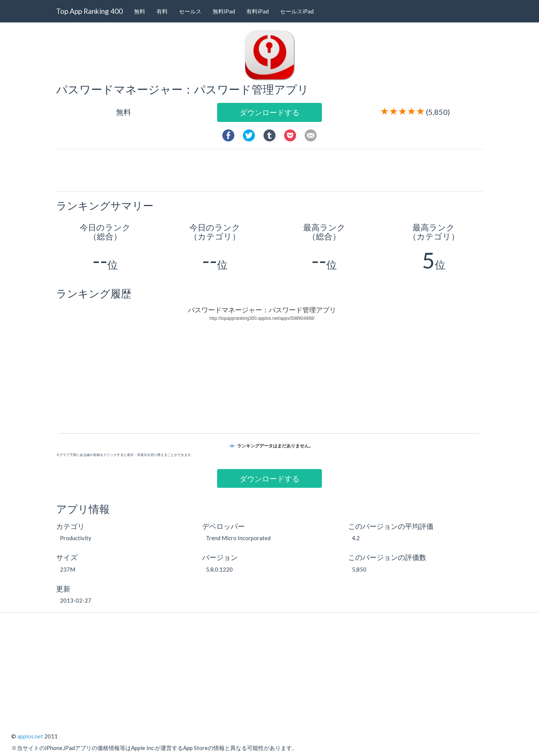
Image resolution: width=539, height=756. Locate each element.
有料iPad (258, 11)
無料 (140, 11)
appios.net (30, 736)
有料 (162, 11)
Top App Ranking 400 (89, 11)
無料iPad (224, 11)
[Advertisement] (272, 170)
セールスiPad (297, 11)
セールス (190, 11)
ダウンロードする (269, 112)
